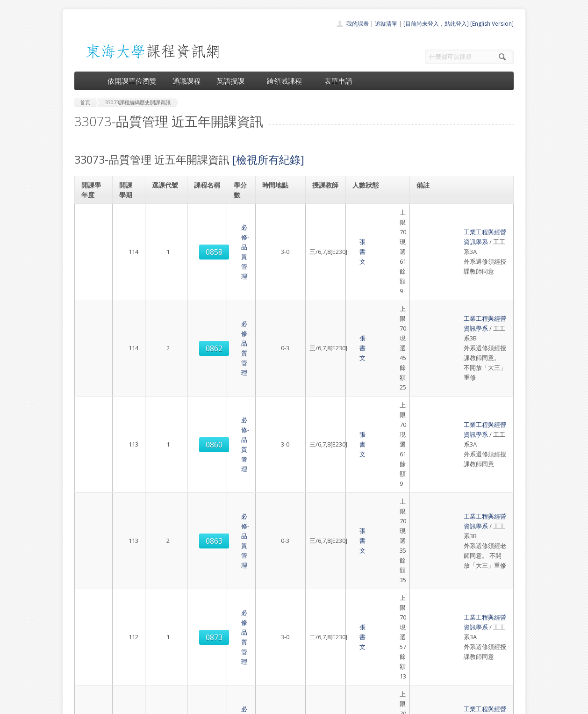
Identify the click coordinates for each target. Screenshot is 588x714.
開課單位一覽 (275, 627)
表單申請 (338, 81)
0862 (165, 265)
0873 (165, 392)
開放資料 (270, 668)
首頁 (264, 617)
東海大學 (82, 704)
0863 (165, 349)
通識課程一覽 (275, 637)
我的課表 (358, 24)
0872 (165, 476)
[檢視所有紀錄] (268, 159)
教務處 (231, 704)
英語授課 (234, 81)
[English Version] (492, 24)
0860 (165, 307)
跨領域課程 (288, 81)
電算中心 (201, 704)
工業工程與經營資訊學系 (453, 212)
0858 (165, 223)
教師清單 (270, 678)
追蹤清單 (386, 24)
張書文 (323, 222)
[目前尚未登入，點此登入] (436, 24)
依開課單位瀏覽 (132, 81)
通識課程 (186, 81)
